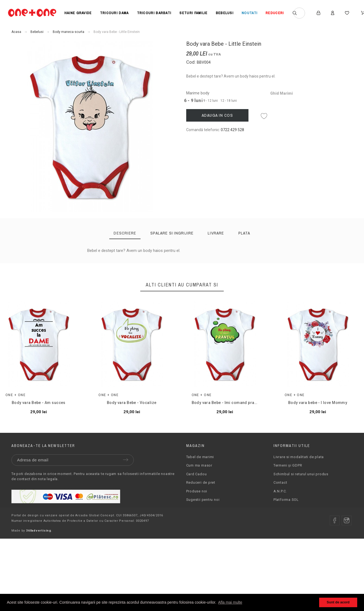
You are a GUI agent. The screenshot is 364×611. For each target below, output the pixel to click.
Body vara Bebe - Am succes (39, 403)
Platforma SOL (286, 500)
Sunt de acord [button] (338, 602)
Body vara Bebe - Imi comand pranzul (227, 403)
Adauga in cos (217, 115)
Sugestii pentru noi (203, 500)
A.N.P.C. (280, 491)
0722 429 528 (232, 130)
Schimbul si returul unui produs (301, 474)
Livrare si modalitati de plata (299, 457)
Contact (280, 482)
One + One (15, 395)
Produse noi (197, 491)
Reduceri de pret (201, 482)
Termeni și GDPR (288, 465)
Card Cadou (197, 474)
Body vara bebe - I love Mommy (318, 403)
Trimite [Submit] (126, 460)
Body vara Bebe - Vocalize (132, 403)
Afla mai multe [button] (230, 602)
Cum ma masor (199, 465)
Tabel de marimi (200, 457)
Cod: (192, 62)
